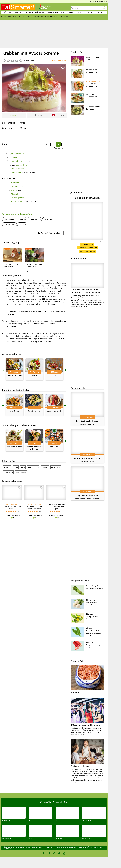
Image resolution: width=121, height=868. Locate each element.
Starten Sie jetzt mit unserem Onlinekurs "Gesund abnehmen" (87, 279)
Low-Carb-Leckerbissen (87, 421)
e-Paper (101, 242)
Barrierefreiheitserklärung (83, 847)
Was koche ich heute (14, 447)
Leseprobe (75, 242)
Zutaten (6, 144)
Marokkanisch (21, 472)
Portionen (58, 148)
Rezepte (19, 12)
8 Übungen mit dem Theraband (85, 725)
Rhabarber (90, 642)
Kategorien (8, 849)
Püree (16, 467)
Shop (100, 12)
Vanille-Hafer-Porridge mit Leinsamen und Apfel (56, 506)
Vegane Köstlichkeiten (87, 496)
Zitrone (14, 190)
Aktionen (89, 12)
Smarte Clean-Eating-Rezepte (87, 458)
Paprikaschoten (22, 165)
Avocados (15, 183)
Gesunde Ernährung (35, 12)
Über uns (7, 847)
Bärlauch (90, 628)
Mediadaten (98, 847)
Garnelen (7, 467)
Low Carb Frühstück (14, 376)
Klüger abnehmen (56, 12)
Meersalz (15, 194)
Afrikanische (8, 472)
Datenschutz (49, 847)
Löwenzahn (91, 614)
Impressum (40, 847)
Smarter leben (75, 12)
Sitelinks (21, 847)
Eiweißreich (14, 411)
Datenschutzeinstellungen (64, 847)
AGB (34, 847)
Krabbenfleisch (17, 154)
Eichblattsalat (17, 202)
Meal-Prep (54, 447)
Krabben (45, 467)
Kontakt (28, 847)
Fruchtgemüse (33, 467)
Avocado (22, 224)
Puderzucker (16, 172)
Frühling (7, 12)
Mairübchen (91, 600)
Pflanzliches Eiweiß (34, 411)
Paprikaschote (9, 224)
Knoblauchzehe (18, 169)
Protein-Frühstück (54, 411)
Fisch (23, 467)
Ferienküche (56, 467)
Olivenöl (15, 157)
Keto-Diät (54, 376)
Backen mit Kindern (80, 766)
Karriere (14, 847)
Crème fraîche (17, 186)
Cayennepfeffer (18, 198)
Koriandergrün (17, 161)
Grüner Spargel (92, 586)
